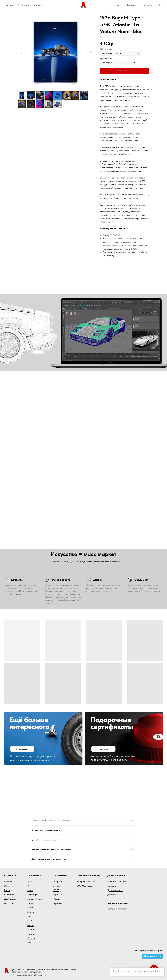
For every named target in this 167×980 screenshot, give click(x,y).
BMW (30, 921)
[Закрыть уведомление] (162, 970)
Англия (57, 886)
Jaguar (30, 903)
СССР (56, 890)
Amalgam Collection (86, 881)
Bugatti (31, 925)
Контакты (147, 5)
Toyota (31, 930)
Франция (58, 895)
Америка (58, 881)
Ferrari (30, 890)
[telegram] (159, 5)
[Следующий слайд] (91, 53)
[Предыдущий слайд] (21, 53)
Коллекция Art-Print (117, 909)
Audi (30, 881)
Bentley (31, 908)
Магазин (38, 5)
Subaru (31, 912)
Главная (9, 5)
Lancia (31, 934)
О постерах (23, 5)
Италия (57, 899)
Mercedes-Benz (35, 899)
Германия (58, 903)
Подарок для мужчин (117, 881)
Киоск (119, 5)
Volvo (30, 943)
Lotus (30, 916)
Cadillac (31, 938)
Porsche (31, 886)
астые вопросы (116, 890)
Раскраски (9, 903)
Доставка (112, 895)
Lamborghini (33, 895)
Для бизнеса (132, 5)
